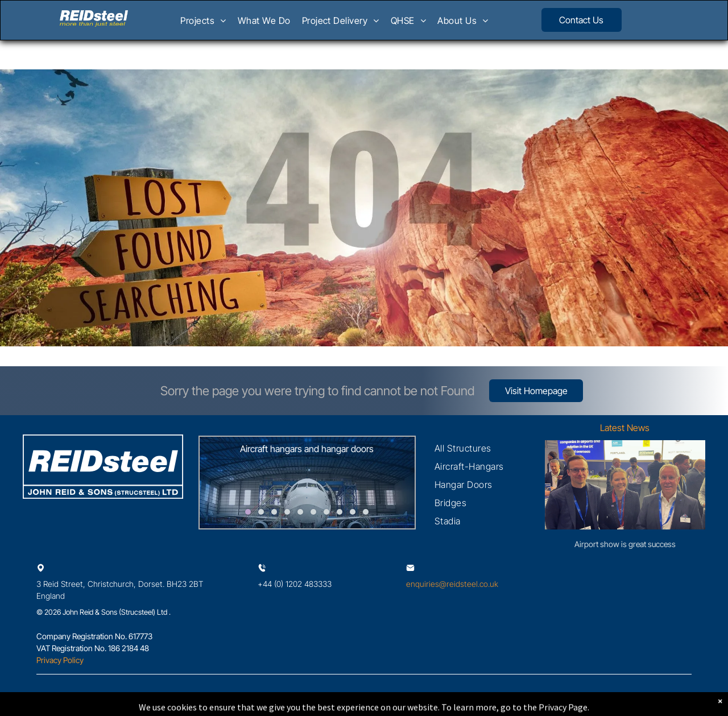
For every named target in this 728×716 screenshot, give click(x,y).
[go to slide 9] (353, 512)
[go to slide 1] (248, 512)
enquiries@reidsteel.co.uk (452, 584)
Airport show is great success (625, 544)
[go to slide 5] (300, 512)
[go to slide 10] (366, 512)
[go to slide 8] (340, 512)
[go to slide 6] (313, 512)
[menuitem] (203, 24)
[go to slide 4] (287, 512)
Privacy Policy (60, 660)
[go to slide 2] (261, 512)
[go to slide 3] (274, 512)
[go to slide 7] (326, 512)
